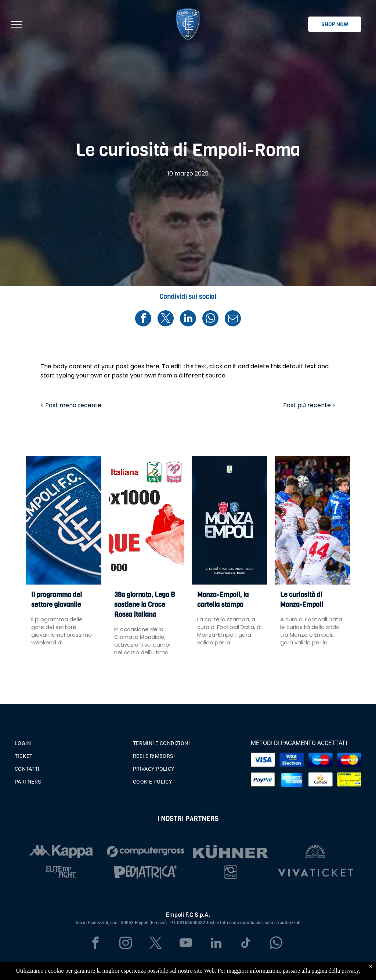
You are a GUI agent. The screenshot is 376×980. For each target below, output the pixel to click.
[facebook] (96, 944)
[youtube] (186, 944)
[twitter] (156, 944)
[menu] (16, 24)
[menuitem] (70, 742)
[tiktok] (246, 944)
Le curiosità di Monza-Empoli (302, 600)
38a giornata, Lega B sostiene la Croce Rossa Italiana (145, 605)
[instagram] (126, 944)
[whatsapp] (276, 944)
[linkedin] (216, 944)
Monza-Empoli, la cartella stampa (223, 600)
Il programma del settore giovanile (57, 600)
